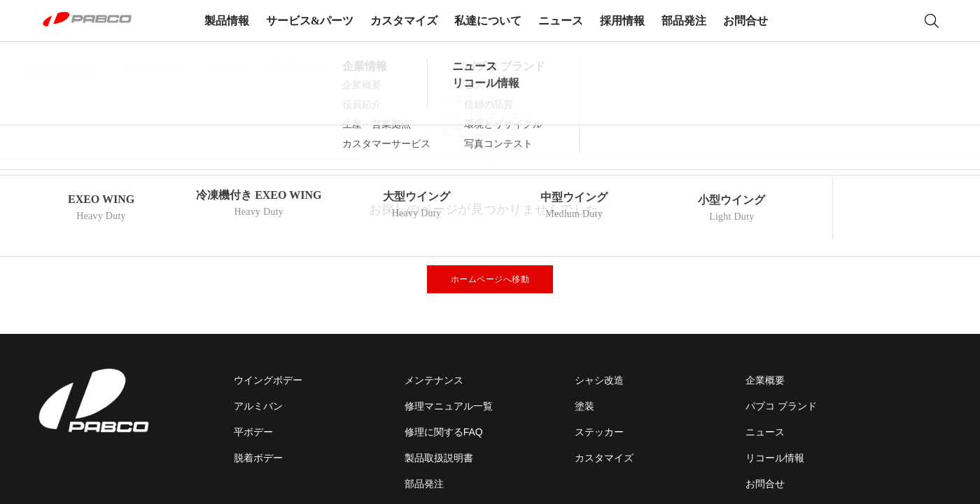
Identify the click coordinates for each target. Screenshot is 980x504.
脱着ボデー (258, 458)
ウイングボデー (268, 380)
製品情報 (227, 21)
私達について (488, 21)
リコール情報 (775, 458)
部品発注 (684, 21)
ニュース (561, 21)
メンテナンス (434, 380)
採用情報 (622, 21)
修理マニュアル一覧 (449, 406)
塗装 (584, 406)
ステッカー (599, 432)
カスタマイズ (404, 21)
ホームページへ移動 (490, 279)
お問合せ (745, 21)
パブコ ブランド (781, 406)
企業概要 (765, 380)
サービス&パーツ (310, 21)
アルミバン (258, 406)
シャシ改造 (599, 380)
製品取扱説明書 (439, 458)
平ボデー (253, 432)
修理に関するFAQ (444, 432)
